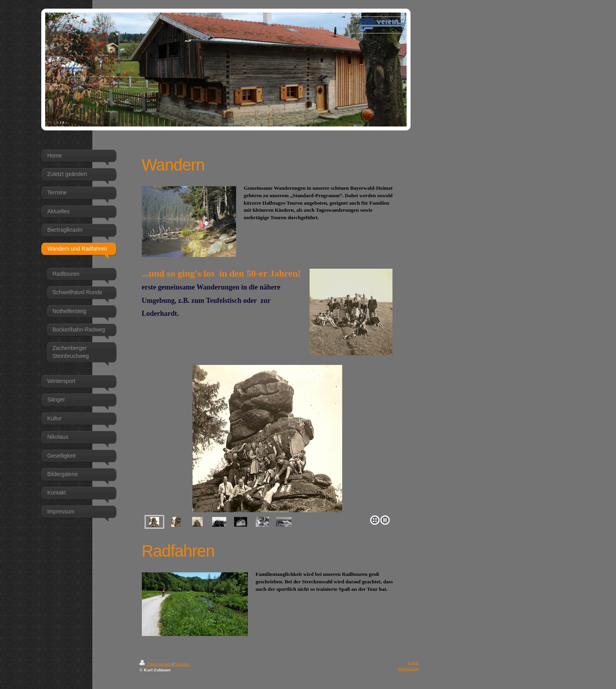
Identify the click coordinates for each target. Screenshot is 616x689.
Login (413, 663)
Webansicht (408, 669)
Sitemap (182, 664)
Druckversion (156, 664)
